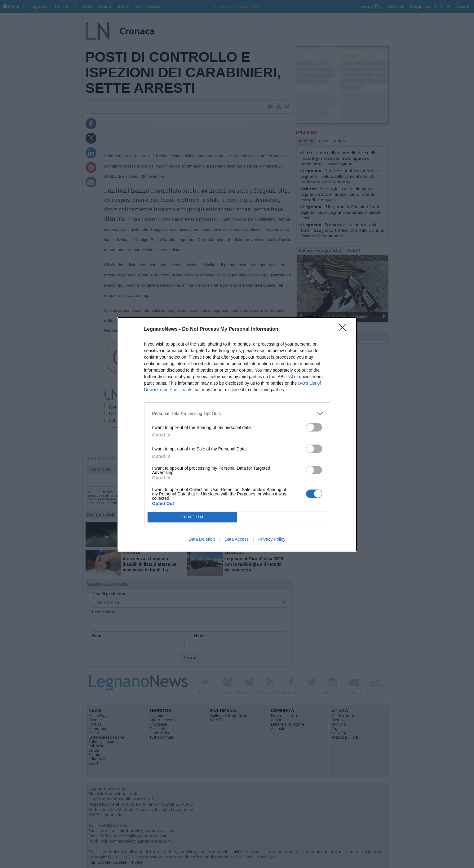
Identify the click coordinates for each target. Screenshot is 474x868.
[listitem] (237, 414)
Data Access (237, 539)
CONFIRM (192, 517)
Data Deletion (202, 539)
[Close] (344, 329)
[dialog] (237, 434)
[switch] (314, 427)
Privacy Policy (272, 539)
